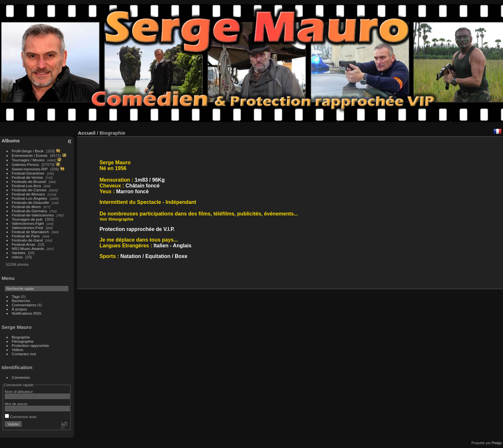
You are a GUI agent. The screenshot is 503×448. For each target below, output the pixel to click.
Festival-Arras (24, 244)
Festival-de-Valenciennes (33, 215)
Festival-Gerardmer (28, 173)
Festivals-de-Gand (27, 240)
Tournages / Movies (28, 160)
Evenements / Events (30, 155)
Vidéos (18, 350)
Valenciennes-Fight (28, 223)
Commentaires (24, 305)
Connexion (21, 377)
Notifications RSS (27, 313)
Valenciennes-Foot (28, 228)
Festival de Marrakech (31, 232)
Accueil (87, 133)
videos (17, 257)
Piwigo (497, 443)
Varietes (19, 253)
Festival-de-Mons (26, 207)
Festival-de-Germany (30, 211)
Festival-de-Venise (28, 177)
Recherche (21, 301)
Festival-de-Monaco (28, 194)
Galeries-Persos (25, 164)
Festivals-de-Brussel (29, 181)
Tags (16, 296)
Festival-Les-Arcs (27, 186)
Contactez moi (24, 354)
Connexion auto (21, 417)
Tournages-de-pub (27, 219)
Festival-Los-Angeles (30, 198)
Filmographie (23, 341)
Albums (11, 141)
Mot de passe (16, 404)
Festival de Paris (26, 236)
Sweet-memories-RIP (30, 169)
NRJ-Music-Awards (28, 248)
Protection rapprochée (31, 345)
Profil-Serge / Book (28, 151)
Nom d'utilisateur (19, 391)
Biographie (21, 337)
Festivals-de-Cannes (29, 190)
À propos (19, 309)
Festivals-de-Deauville (31, 202)
